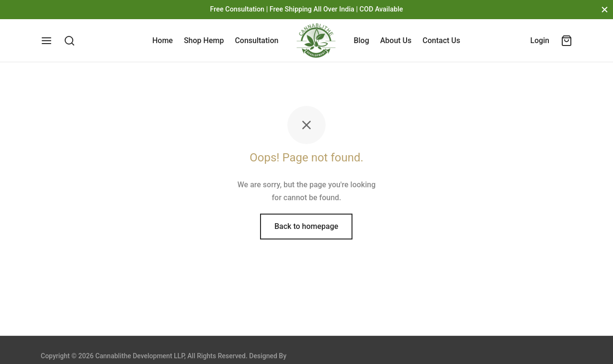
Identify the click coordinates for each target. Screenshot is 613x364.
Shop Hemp (204, 40)
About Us (396, 40)
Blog (361, 40)
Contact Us (441, 40)
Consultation (256, 40)
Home (163, 40)
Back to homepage (306, 226)
